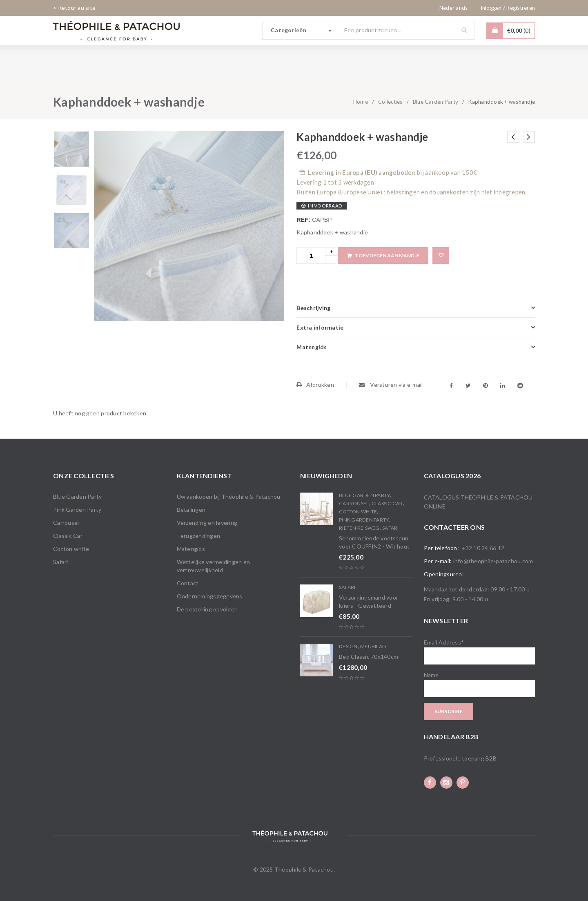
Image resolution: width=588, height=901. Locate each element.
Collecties (390, 102)
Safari (61, 562)
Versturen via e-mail (391, 385)
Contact (188, 583)
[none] (454, 8)
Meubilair (373, 646)
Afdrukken (315, 385)
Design (348, 646)
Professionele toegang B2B (460, 758)
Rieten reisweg (359, 528)
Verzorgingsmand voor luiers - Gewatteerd (369, 601)
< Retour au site (74, 8)
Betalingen (191, 510)
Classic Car (68, 536)
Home (361, 102)
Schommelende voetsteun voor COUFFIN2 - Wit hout (374, 542)
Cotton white (71, 549)
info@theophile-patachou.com (493, 561)
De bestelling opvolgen (207, 609)
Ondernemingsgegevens (210, 596)
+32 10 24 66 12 (483, 548)
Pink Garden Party (77, 510)
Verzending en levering (207, 523)
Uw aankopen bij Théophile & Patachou (229, 496)
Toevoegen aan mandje (387, 255)
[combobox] (299, 31)
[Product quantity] (311, 255)
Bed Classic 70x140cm (369, 657)
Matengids (191, 549)
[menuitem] (454, 8)
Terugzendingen (199, 536)
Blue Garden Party (435, 102)
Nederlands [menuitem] (454, 8)
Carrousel (66, 523)
